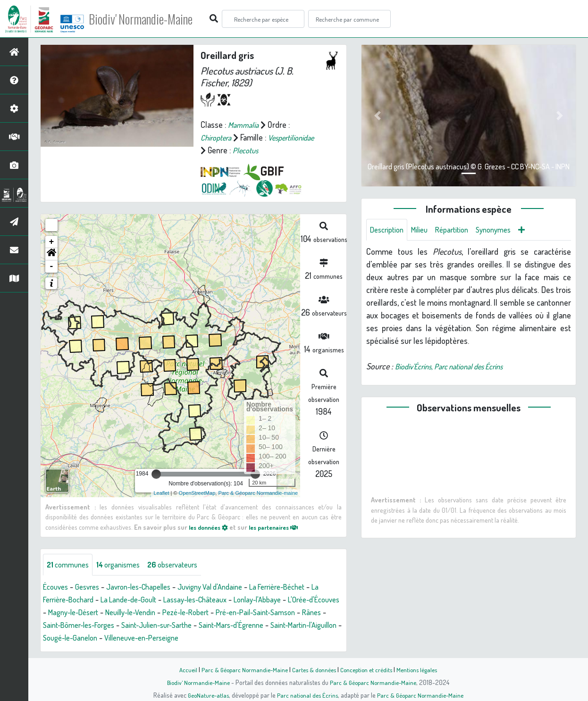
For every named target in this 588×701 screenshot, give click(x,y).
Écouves (57, 588)
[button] (51, 254)
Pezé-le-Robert (263, 613)
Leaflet (161, 493)
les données (211, 526)
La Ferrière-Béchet (303, 588)
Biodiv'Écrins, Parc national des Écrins (458, 367)
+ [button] (52, 242)
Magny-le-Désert (137, 613)
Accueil (181, 669)
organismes (125, 565)
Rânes (107, 626)
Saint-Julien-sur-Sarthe (252, 626)
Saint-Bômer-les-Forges (164, 626)
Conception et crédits (368, 669)
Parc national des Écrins (307, 695)
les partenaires (282, 526)
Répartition (460, 230)
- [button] (52, 266)
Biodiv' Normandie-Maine (155, 19)
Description (389, 230)
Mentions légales (422, 669)
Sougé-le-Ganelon (196, 639)
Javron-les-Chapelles (149, 588)
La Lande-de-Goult (148, 601)
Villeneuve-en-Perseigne (276, 639)
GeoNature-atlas (205, 695)
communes (70, 565)
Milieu (425, 230)
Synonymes (506, 230)
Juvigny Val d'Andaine (229, 588)
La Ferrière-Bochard (76, 601)
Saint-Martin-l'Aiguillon (121, 639)
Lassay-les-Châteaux (221, 601)
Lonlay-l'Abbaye (290, 601)
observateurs (185, 565)
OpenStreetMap (197, 493)
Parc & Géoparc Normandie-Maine (240, 669)
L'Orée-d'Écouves (72, 613)
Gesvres (92, 588)
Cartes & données (313, 669)
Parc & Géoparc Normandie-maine (258, 493)
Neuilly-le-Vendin (201, 613)
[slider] (156, 474)
